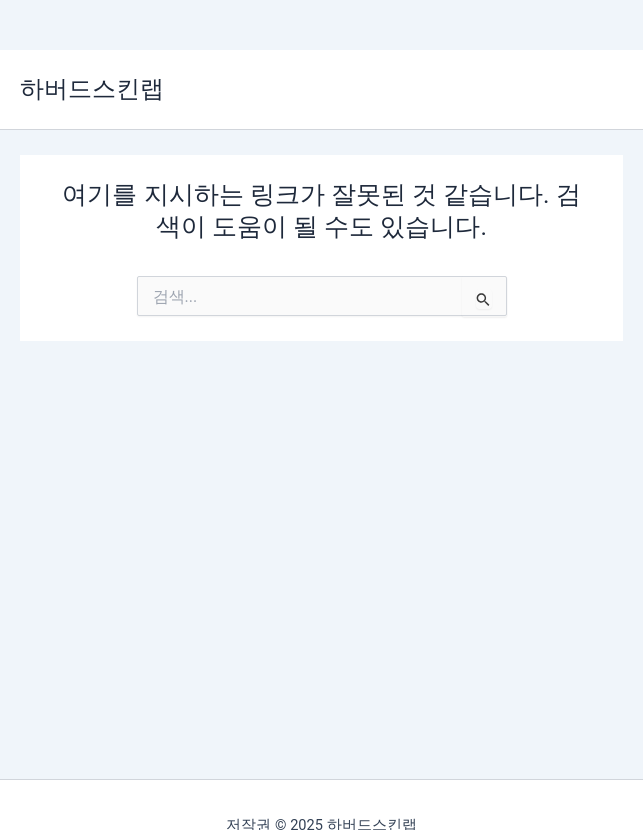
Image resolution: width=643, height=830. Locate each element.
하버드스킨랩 (92, 89)
